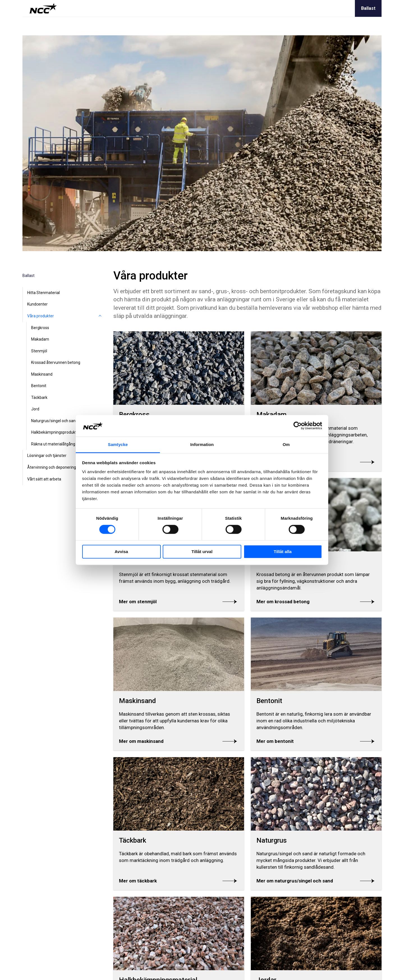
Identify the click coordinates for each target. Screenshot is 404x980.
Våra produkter (41, 316)
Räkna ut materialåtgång (53, 444)
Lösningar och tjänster (47, 456)
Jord (35, 409)
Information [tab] (202, 444)
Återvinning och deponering (52, 467)
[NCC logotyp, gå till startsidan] (43, 8)
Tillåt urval (202, 552)
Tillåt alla (283, 552)
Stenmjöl (39, 351)
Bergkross (40, 328)
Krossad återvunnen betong (56, 362)
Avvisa (121, 552)
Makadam (40, 339)
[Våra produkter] (100, 316)
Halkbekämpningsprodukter (56, 432)
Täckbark (39, 397)
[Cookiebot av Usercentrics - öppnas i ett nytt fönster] (298, 426)
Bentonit (39, 386)
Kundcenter (37, 304)
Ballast (368, 8)
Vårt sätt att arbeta (44, 479)
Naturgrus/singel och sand (54, 421)
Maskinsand (42, 374)
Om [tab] (286, 444)
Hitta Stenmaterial (43, 293)
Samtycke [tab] (118, 444)
